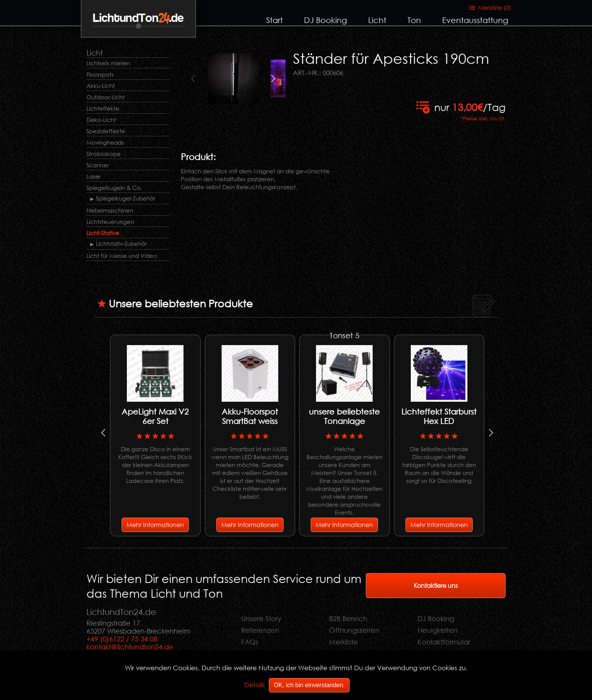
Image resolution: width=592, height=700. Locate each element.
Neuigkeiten (438, 630)
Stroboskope (104, 154)
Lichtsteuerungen (110, 222)
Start (274, 20)
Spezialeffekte (106, 131)
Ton (414, 20)
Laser (94, 176)
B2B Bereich (348, 618)
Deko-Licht (101, 120)
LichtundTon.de (138, 18)
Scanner (98, 165)
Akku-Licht (101, 86)
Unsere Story (261, 618)
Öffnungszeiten (354, 630)
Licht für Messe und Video (122, 256)
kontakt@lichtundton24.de (130, 647)
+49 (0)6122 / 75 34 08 (122, 639)
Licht (377, 20)
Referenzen (260, 630)
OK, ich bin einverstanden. (309, 685)
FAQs (250, 642)
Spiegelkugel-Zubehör (126, 198)
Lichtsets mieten (108, 63)
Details (255, 685)
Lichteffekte (103, 108)
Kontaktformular (444, 642)
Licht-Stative (103, 233)
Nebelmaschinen (110, 210)
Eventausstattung (475, 20)
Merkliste (344, 642)
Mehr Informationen (155, 525)
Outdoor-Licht (106, 97)
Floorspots (100, 74)
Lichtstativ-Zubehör (122, 244)
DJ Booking (325, 20)
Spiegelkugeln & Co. (114, 188)
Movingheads (105, 142)
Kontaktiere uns (436, 585)
